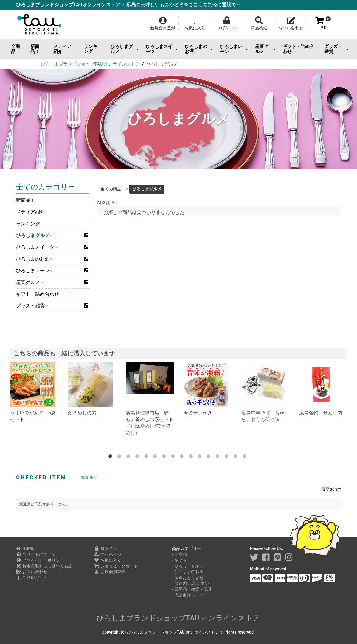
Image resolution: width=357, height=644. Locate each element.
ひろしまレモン (234, 49)
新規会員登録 (110, 572)
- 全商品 (179, 554)
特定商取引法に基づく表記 (44, 566)
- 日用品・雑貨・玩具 (192, 589)
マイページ (108, 554)
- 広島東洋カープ (188, 595)
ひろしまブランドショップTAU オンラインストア (179, 618)
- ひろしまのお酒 (188, 572)
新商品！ (35, 49)
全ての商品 (111, 189)
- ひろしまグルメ (188, 566)
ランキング (90, 49)
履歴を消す (331, 489)
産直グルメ (266, 49)
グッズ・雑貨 (337, 49)
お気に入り (108, 560)
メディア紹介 (62, 49)
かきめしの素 (82, 413)
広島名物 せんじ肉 (321, 413)
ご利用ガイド (32, 578)
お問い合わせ (32, 572)
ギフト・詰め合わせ (298, 49)
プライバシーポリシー (40, 560)
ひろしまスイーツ (162, 49)
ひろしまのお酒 (199, 49)
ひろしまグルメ (125, 49)
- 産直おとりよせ (188, 578)
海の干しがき (198, 413)
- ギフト (179, 560)
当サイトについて (36, 554)
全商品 (15, 49)
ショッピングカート (116, 566)
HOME (25, 548)
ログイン (106, 548)
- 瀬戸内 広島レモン (190, 584)
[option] (34, 393)
